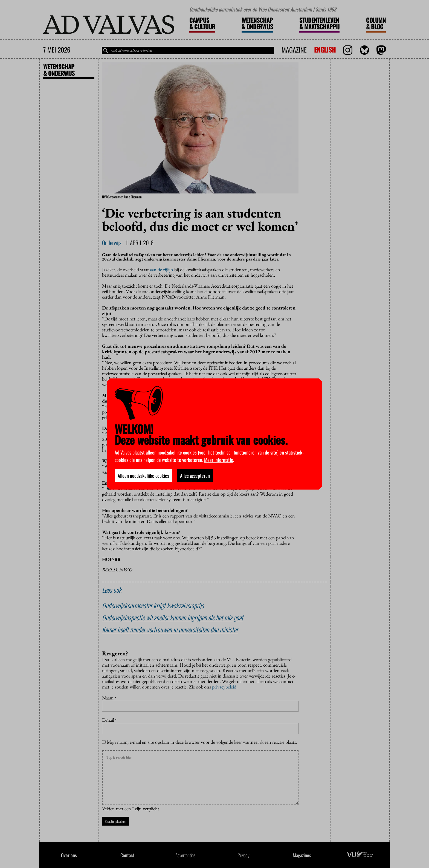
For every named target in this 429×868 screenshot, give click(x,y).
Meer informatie (219, 460)
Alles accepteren (195, 476)
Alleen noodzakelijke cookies (143, 476)
